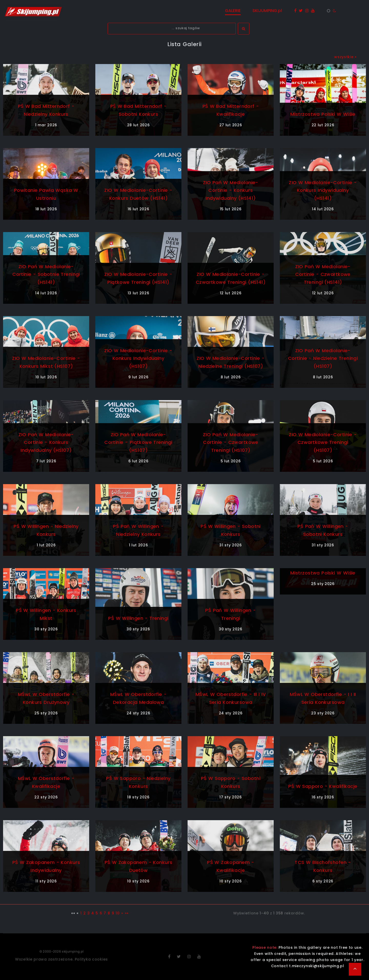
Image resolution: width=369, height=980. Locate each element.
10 (117, 913)
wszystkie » (345, 57)
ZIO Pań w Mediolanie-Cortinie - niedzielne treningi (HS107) (323, 358)
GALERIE (233, 11)
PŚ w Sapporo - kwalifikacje (323, 786)
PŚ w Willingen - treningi (138, 618)
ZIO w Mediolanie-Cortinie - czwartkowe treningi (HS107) (323, 442)
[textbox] (172, 29)
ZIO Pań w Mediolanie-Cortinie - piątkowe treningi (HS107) (138, 442)
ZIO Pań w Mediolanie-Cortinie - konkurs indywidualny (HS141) (231, 190)
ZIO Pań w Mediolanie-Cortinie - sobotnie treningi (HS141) (46, 274)
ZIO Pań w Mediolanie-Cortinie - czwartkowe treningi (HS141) (323, 274)
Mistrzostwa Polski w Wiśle (323, 114)
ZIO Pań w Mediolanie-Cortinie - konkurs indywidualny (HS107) (46, 442)
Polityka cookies (91, 959)
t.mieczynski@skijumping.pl (316, 966)
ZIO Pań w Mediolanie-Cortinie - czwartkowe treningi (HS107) (231, 442)
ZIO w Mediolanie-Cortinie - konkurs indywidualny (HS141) (323, 190)
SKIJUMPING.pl (267, 11)
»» (127, 913)
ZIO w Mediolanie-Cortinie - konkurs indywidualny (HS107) (138, 358)
